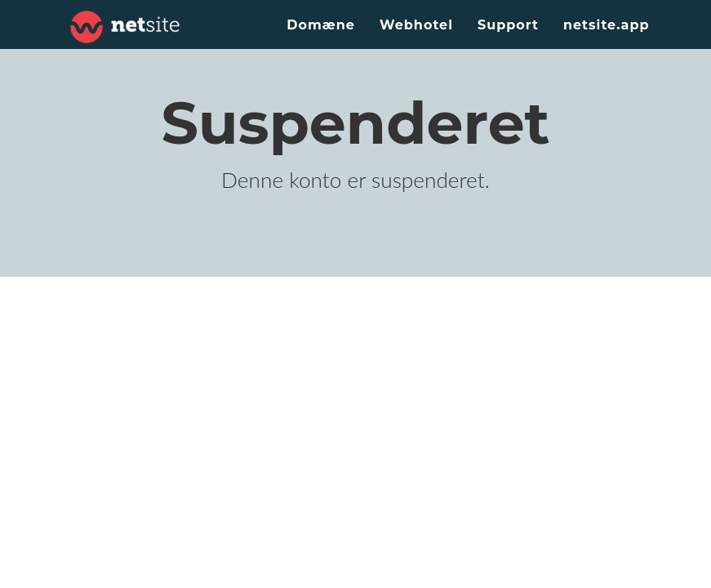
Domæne (321, 25)
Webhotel (416, 25)
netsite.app (607, 25)
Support (508, 25)
